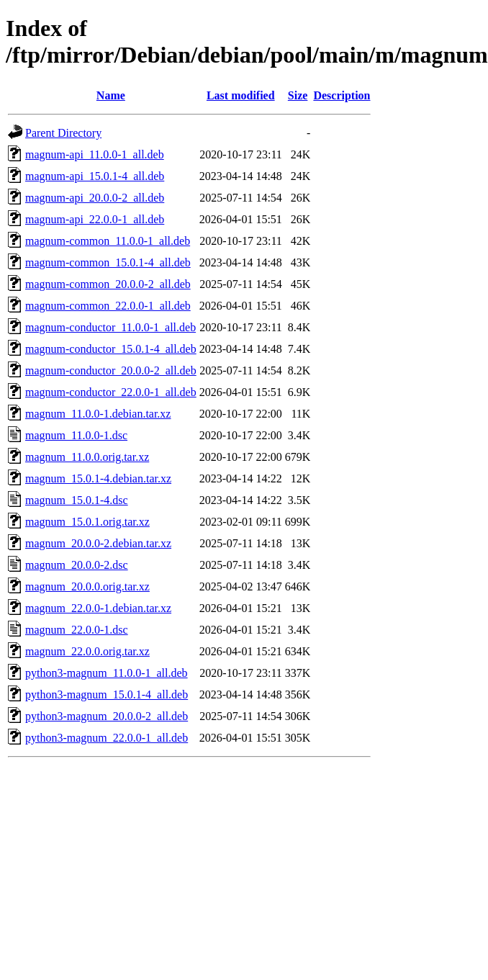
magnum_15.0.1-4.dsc (77, 500)
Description (342, 95)
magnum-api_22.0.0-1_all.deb (95, 219)
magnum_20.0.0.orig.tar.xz (87, 586)
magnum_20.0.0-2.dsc (77, 565)
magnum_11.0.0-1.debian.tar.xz (98, 414)
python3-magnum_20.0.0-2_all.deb (107, 716)
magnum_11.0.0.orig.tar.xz (87, 457)
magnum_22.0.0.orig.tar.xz (87, 651)
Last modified (241, 95)
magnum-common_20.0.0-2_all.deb (108, 284)
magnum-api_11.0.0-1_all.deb (95, 154)
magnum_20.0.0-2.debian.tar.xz (98, 543)
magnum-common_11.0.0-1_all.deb (108, 241)
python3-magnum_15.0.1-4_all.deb (107, 694)
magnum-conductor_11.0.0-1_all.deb (110, 327)
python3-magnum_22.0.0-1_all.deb (107, 738)
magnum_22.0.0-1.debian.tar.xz (98, 608)
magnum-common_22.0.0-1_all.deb (108, 306)
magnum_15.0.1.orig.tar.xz (87, 522)
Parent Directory (63, 133)
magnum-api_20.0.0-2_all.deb (95, 198)
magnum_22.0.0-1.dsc (77, 630)
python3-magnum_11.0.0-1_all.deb (107, 673)
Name (111, 95)
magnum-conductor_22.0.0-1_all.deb (111, 392)
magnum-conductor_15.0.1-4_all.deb (111, 349)
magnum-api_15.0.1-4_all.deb (95, 176)
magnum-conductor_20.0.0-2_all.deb (111, 370)
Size (298, 95)
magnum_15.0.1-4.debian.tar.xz (98, 478)
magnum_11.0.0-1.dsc (76, 435)
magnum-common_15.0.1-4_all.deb (108, 262)
